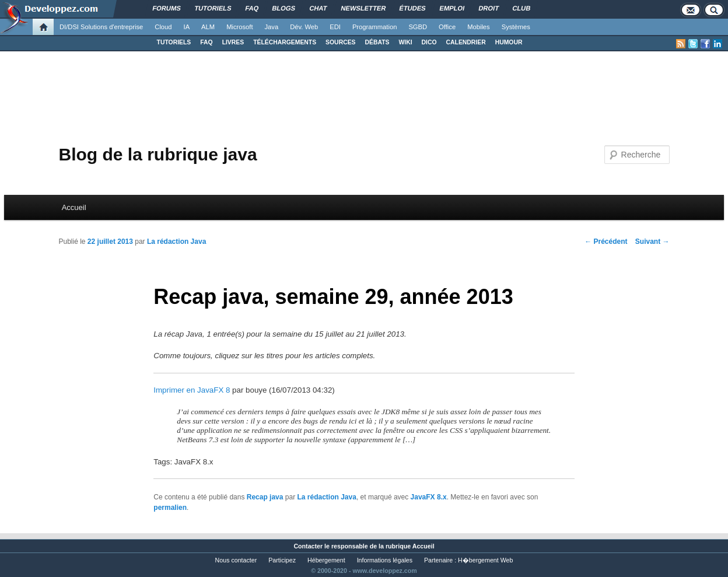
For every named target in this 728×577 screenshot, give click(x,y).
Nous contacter (236, 560)
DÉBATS (377, 42)
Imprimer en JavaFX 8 (192, 390)
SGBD (418, 27)
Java (272, 27)
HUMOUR (509, 42)
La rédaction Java (176, 242)
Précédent (606, 242)
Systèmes (516, 27)
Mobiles (479, 27)
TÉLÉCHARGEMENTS (285, 42)
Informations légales (385, 560)
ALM (208, 27)
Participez (282, 560)
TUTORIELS (174, 42)
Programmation (374, 27)
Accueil (74, 207)
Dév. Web (304, 27)
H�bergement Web (485, 560)
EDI (335, 27)
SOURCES (340, 42)
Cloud (163, 27)
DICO (429, 42)
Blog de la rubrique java (157, 154)
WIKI (405, 42)
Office (447, 27)
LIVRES (233, 42)
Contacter (308, 546)
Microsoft (239, 27)
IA (187, 27)
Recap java (265, 497)
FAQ (206, 42)
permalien (170, 508)
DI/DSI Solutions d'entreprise (101, 27)
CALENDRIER (466, 42)
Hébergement (326, 560)
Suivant (652, 242)
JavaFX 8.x (429, 497)
